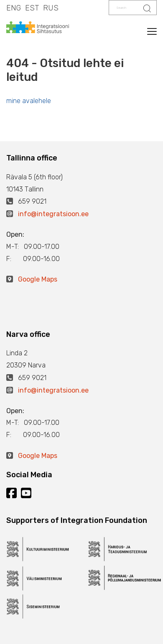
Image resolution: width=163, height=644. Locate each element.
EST (32, 8)
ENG (14, 8)
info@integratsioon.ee (53, 214)
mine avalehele (29, 101)
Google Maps (38, 279)
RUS (51, 8)
